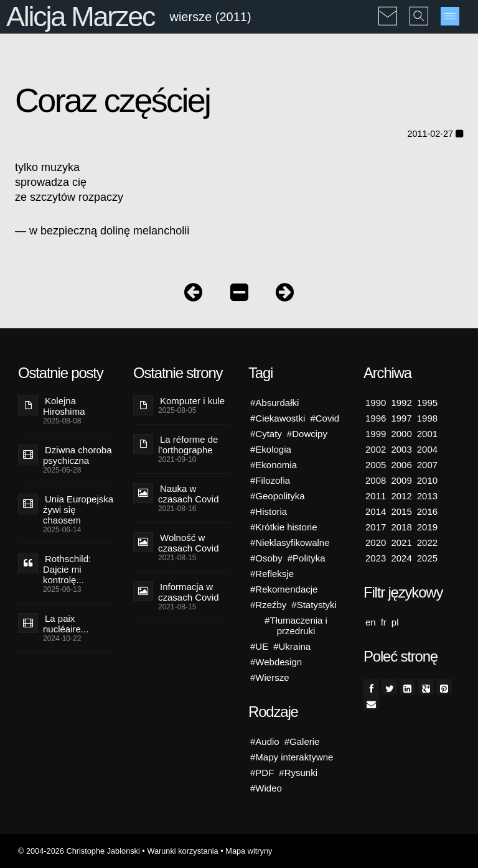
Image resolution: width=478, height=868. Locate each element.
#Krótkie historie (284, 527)
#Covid (325, 418)
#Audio (265, 741)
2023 (376, 558)
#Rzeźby (268, 605)
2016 (427, 511)
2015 (401, 511)
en (371, 622)
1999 (376, 434)
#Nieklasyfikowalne (290, 542)
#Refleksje (272, 574)
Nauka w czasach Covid (189, 494)
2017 (376, 527)
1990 (376, 403)
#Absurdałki (274, 403)
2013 (427, 496)
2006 (401, 465)
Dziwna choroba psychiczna (77, 455)
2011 (376, 496)
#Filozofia (270, 480)
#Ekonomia (274, 465)
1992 (401, 403)
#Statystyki (314, 605)
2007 (427, 465)
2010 (427, 480)
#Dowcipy (307, 434)
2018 (401, 527)
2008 (376, 480)
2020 (376, 542)
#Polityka (307, 558)
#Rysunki (298, 773)
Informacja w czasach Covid (189, 592)
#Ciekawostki (278, 418)
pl (395, 622)
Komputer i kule (192, 401)
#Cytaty (266, 434)
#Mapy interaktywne (292, 757)
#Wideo (266, 788)
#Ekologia (271, 449)
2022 (427, 542)
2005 (376, 465)
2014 (376, 511)
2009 (401, 480)
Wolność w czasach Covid (189, 543)
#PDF (262, 773)
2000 (401, 434)
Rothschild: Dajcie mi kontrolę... (67, 569)
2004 (427, 449)
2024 (401, 558)
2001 (427, 434)
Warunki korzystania (182, 851)
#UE (259, 646)
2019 (427, 527)
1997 (401, 418)
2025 (427, 558)
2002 (376, 449)
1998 (427, 418)
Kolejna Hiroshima (64, 406)
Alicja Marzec (80, 16)
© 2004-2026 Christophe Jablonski (79, 851)
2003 (401, 449)
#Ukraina (292, 646)
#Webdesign (276, 662)
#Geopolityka (278, 496)
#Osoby (266, 558)
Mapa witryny (249, 851)
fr (384, 622)
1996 (376, 418)
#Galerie (302, 741)
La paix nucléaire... (66, 624)
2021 (401, 542)
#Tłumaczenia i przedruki (296, 626)
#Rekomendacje (284, 589)
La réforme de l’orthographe (188, 445)
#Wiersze (270, 677)
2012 (401, 496)
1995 (427, 403)
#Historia (269, 511)
